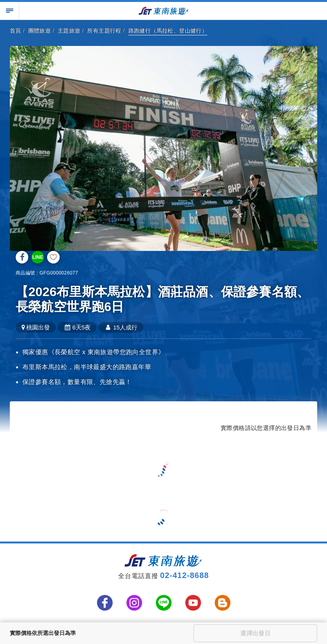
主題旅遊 (69, 31)
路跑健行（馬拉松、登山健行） (168, 31)
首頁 (16, 31)
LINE (37, 257)
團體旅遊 (40, 31)
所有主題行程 (104, 31)
